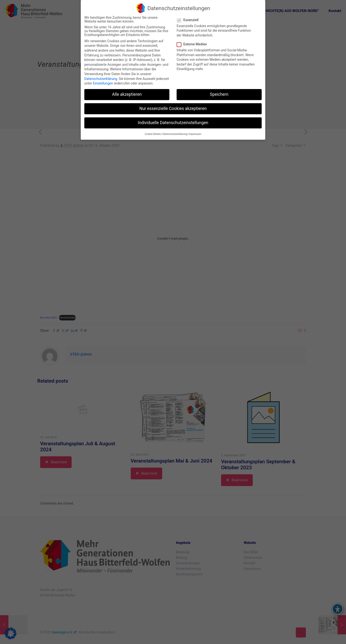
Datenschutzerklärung (101, 78)
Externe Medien (194, 44)
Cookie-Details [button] (153, 134)
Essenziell (190, 19)
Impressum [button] (195, 134)
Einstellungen (103, 83)
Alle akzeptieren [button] (127, 94)
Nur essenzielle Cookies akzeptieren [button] (173, 108)
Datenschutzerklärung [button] (175, 134)
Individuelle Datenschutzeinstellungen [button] (173, 122)
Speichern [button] (219, 94)
